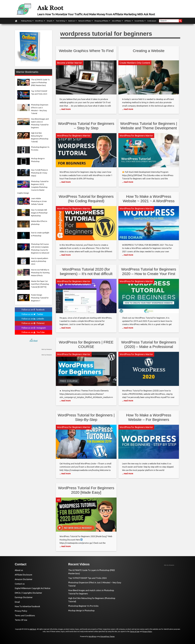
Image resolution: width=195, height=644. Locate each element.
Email (17, 602)
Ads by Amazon (47, 349)
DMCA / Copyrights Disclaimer (28, 593)
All (58, 500)
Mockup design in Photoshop (81, 611)
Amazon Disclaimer (24, 579)
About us (19, 570)
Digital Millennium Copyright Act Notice (33, 588)
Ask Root (55, 7)
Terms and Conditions (25, 616)
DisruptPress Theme (108, 636)
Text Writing (60, 21)
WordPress (39, 21)
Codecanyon (152, 21)
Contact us (20, 584)
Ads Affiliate (116, 21)
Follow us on (33, 310)
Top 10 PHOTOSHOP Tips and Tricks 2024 (87, 578)
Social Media (139, 21)
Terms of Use (135, 631)
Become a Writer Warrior (70, 63)
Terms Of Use (21, 620)
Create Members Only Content (135, 63)
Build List (72, 21)
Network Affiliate (85, 21)
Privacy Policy (21, 611)
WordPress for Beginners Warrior (74, 136)
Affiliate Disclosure (23, 575)
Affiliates (128, 21)
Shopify (50, 21)
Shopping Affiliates (101, 21)
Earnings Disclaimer (24, 597)
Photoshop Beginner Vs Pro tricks (83, 606)
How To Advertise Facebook (27, 606)
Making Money (26, 21)
